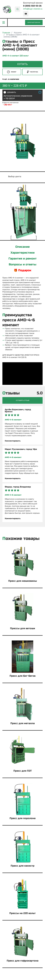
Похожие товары (21, 539)
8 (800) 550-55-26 (32, 6)
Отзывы (11, 393)
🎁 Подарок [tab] (22, 270)
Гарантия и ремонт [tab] (23, 259)
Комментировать (13, 441)
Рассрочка (32, 72)
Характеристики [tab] (23, 253)
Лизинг (12, 72)
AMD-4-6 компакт (13, 420)
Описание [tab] (22, 247)
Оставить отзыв (23, 400)
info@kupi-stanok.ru (33, 9)
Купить (22, 64)
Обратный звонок (34, 23)
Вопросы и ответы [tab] (23, 265)
